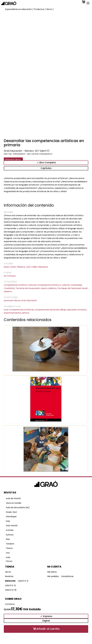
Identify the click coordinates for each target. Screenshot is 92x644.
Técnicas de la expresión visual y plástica (36, 288)
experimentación (12, 313)
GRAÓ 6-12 (10, 586)
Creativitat (9, 288)
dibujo (63, 310)
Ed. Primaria (10, 276)
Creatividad (76, 285)
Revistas (9, 576)
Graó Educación (29, 300)
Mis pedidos (53, 576)
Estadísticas (67, 576)
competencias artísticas (21, 310)
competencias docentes (47, 310)
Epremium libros (12, 300)
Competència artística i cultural (20, 285)
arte (6, 310)
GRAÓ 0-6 (23, 581)
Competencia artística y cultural (53, 285)
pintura (25, 313)
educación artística (77, 310)
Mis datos (52, 572)
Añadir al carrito (48, 629)
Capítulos (46, 168)
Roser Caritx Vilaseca (14, 267)
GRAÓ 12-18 (11, 590)
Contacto (10, 604)
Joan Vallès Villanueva (37, 267)
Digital (46, 621)
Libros (8, 572)
